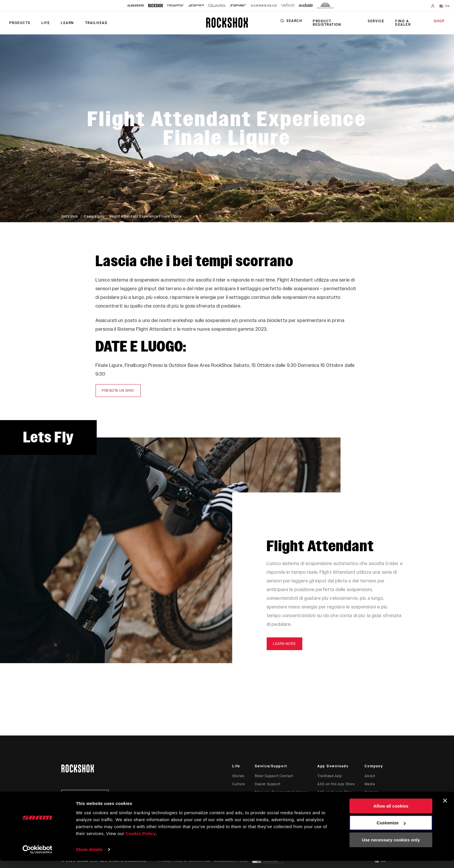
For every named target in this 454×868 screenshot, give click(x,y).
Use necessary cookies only (391, 847)
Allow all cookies (391, 813)
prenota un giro (118, 391)
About (370, 776)
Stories (238, 776)
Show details (89, 857)
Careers (371, 792)
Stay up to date (85, 796)
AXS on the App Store (336, 784)
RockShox (70, 216)
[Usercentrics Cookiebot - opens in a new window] (37, 857)
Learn (65, 23)
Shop (440, 21)
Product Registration (326, 23)
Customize (391, 830)
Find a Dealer (403, 23)
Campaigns (94, 216)
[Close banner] (445, 808)
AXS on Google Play (335, 792)
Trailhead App (329, 776)
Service (377, 21)
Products (19, 23)
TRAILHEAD (93, 23)
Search (294, 21)
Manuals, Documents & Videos (281, 792)
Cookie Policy (141, 841)
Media (370, 784)
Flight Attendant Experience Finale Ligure (145, 216)
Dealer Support (268, 784)
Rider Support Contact (274, 776)
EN (445, 6)
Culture (238, 784)
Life (44, 23)
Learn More (284, 644)
